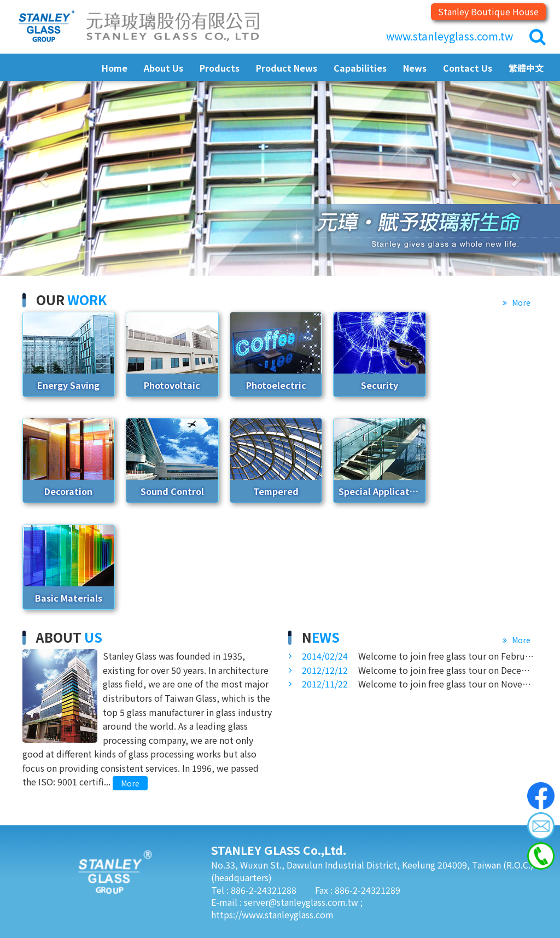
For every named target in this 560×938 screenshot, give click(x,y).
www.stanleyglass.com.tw (450, 36)
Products (220, 68)
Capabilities (360, 68)
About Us (164, 68)
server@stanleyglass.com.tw (302, 902)
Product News (287, 68)
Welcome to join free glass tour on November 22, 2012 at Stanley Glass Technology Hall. (420, 684)
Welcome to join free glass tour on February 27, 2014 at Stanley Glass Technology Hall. (420, 656)
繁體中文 (526, 68)
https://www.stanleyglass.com (272, 914)
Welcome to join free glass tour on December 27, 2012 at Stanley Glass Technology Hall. (420, 670)
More (520, 302)
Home (115, 68)
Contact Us (468, 68)
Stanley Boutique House (488, 11)
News (415, 68)
